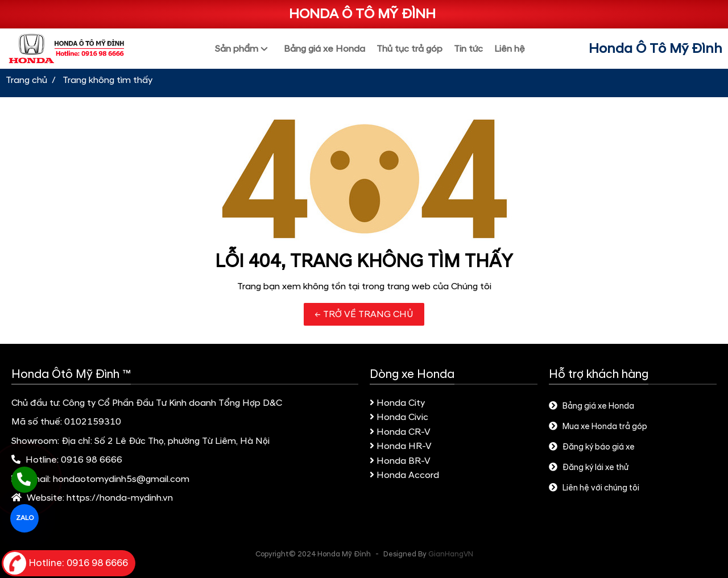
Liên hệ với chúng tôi (594, 488)
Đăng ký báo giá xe (592, 447)
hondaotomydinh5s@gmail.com (121, 479)
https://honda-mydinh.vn (120, 498)
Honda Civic (399, 417)
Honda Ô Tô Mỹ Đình (655, 49)
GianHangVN (451, 554)
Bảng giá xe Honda (591, 406)
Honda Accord (404, 475)
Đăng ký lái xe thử (589, 468)
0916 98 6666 (92, 460)
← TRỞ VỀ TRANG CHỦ (364, 314)
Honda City (397, 403)
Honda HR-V (401, 446)
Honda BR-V (400, 461)
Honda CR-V (400, 432)
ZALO (25, 518)
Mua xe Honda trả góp (598, 427)
